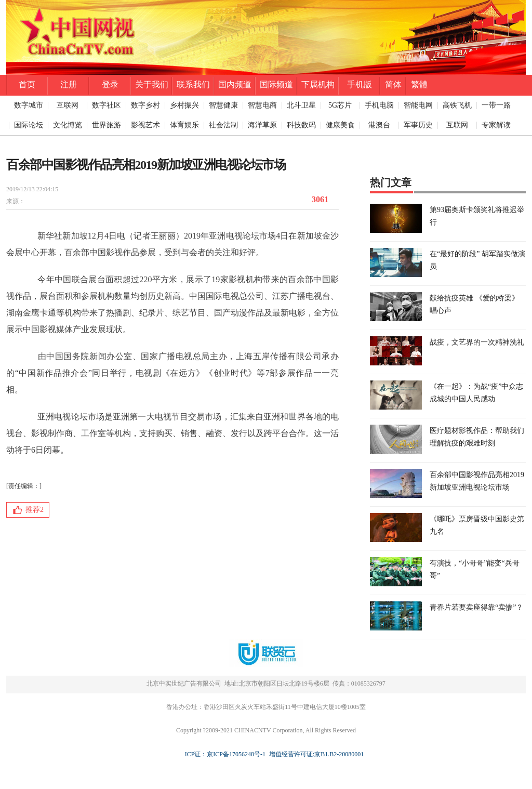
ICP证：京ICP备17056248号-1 (225, 754)
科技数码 (301, 125)
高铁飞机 (457, 105)
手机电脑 (379, 105)
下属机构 (318, 84)
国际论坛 (29, 125)
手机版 (360, 84)
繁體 (419, 84)
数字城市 (29, 105)
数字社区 (107, 105)
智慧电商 (262, 105)
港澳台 (379, 125)
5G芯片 (340, 105)
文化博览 (68, 125)
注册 (69, 84)
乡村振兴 (184, 105)
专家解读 (496, 125)
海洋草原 (262, 125)
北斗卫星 (301, 105)
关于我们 (152, 84)
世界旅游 (107, 125)
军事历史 (418, 125)
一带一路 (496, 105)
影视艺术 (145, 125)
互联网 (68, 105)
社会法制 (223, 125)
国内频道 (235, 84)
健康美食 (340, 125)
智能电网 (418, 105)
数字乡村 (145, 105)
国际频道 (276, 84)
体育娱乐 (184, 125)
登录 (110, 84)
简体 (393, 84)
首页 (27, 84)
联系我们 (193, 84)
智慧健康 (223, 105)
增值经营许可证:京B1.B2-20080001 (315, 754)
